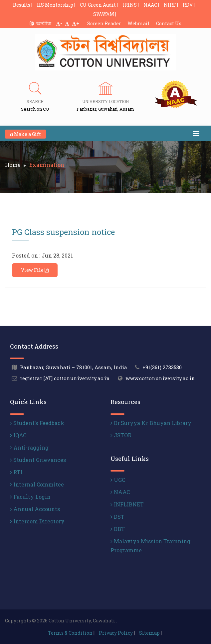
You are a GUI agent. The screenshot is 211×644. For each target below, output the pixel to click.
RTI (16, 472)
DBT (118, 529)
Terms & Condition (70, 633)
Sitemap (149, 633)
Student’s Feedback (37, 423)
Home (13, 165)
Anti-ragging (29, 447)
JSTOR (121, 435)
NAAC (120, 492)
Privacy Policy (116, 633)
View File (35, 270)
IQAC (18, 435)
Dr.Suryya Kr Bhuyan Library (151, 423)
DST (117, 517)
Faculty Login (30, 497)
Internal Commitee (37, 484)
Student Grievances (38, 460)
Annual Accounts (35, 509)
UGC (118, 480)
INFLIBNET (127, 504)
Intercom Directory (37, 521)
